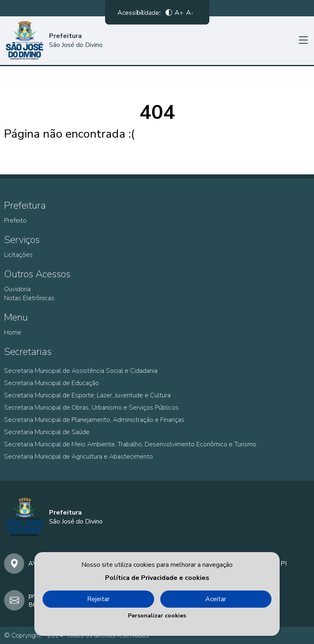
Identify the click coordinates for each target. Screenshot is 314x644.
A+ (179, 14)
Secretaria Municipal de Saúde (47, 432)
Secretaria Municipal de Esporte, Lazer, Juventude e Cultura (87, 395)
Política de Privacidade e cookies (157, 578)
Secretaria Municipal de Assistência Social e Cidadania (81, 371)
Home (13, 332)
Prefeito (15, 221)
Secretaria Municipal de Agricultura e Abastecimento (78, 457)
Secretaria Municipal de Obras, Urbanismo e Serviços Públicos (91, 408)
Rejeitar (98, 599)
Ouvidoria (17, 289)
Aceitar (216, 599)
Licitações (18, 255)
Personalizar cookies (157, 616)
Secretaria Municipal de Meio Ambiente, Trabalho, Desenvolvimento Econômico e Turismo (130, 444)
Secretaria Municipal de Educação (52, 383)
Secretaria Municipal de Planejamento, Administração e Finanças (94, 420)
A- (190, 14)
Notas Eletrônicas (29, 298)
